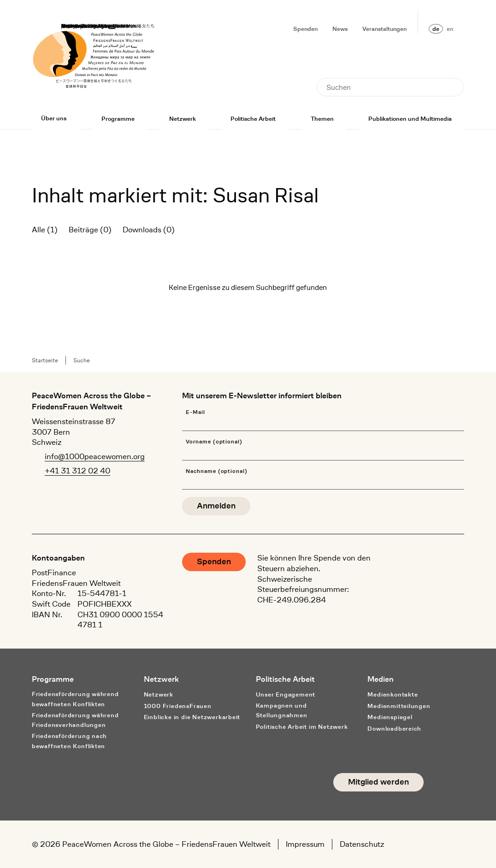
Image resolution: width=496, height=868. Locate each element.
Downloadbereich (394, 729)
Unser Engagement (286, 694)
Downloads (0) (149, 230)
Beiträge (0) (90, 230)
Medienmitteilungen (399, 706)
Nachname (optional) (217, 471)
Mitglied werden (378, 782)
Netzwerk (183, 119)
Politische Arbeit (253, 119)
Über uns (54, 118)
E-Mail (195, 412)
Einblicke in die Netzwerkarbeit (192, 717)
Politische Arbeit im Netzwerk (302, 727)
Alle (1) (45, 230)
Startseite (45, 360)
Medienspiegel (390, 717)
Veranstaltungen (384, 29)
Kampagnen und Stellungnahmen (282, 710)
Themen (322, 119)
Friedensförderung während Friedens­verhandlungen (75, 720)
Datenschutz (362, 844)
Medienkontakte (393, 694)
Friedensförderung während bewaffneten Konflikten (75, 699)
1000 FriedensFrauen (178, 706)
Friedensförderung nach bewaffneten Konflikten (69, 741)
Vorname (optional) (214, 442)
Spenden (305, 29)
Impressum (305, 844)
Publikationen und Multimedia (410, 119)
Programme (118, 119)
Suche (82, 360)
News (340, 29)
